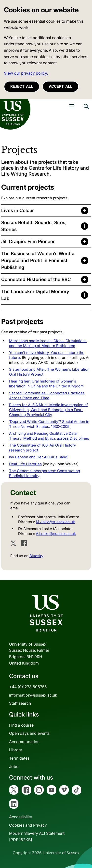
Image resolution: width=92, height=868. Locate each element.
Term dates (19, 758)
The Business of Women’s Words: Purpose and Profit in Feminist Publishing (38, 260)
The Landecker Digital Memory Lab (35, 295)
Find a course (21, 725)
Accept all (61, 86)
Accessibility (21, 817)
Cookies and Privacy (28, 825)
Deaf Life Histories (25, 464)
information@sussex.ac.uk (33, 695)
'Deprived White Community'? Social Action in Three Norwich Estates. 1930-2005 (49, 424)
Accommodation (24, 742)
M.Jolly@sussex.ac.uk (55, 522)
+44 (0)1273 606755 (28, 687)
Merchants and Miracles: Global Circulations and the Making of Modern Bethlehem (48, 343)
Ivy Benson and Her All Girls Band (38, 457)
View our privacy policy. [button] (26, 73)
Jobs (14, 767)
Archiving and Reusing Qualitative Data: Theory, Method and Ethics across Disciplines (49, 436)
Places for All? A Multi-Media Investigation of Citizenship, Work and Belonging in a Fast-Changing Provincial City (49, 410)
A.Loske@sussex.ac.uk (56, 534)
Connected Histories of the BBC (36, 279)
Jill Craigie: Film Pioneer (28, 242)
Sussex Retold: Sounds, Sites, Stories (34, 226)
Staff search (20, 703)
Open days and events (29, 733)
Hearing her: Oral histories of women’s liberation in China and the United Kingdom (46, 384)
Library (16, 750)
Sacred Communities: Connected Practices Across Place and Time (47, 395)
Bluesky (36, 556)
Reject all (22, 86)
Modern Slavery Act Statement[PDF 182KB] (37, 836)
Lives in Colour (18, 210)
